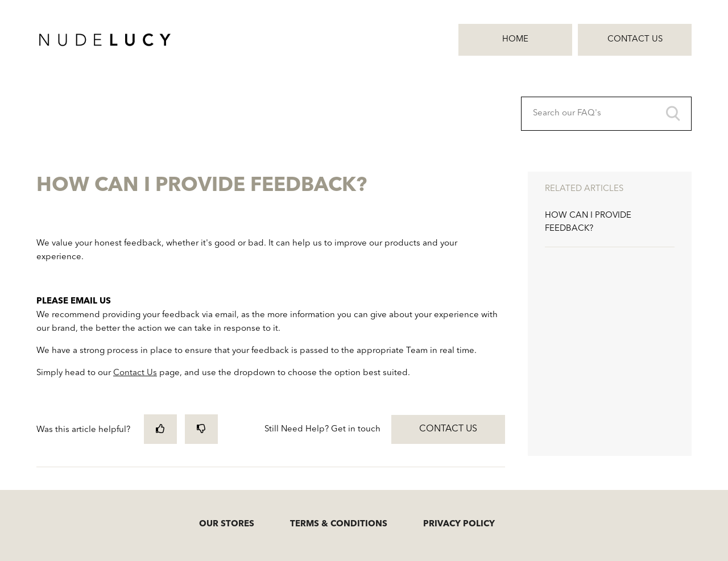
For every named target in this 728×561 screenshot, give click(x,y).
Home (515, 40)
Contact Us (635, 40)
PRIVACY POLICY (459, 524)
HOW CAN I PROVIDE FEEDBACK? (588, 222)
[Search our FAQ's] (606, 114)
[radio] (160, 429)
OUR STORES (227, 524)
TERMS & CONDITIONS (339, 524)
